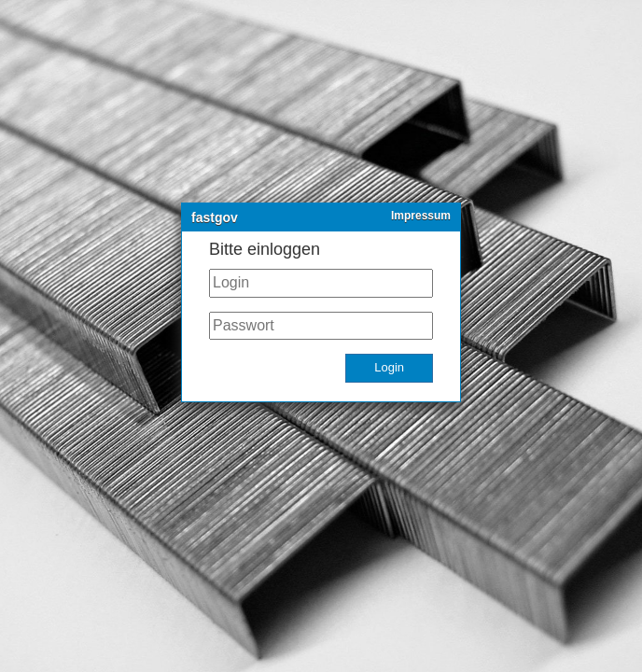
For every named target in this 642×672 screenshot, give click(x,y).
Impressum (421, 216)
